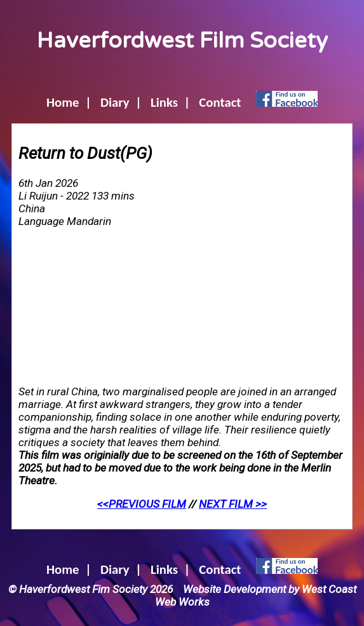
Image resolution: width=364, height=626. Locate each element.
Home (63, 102)
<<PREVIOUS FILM (142, 504)
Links (164, 102)
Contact (220, 102)
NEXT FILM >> (233, 504)
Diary (115, 102)
